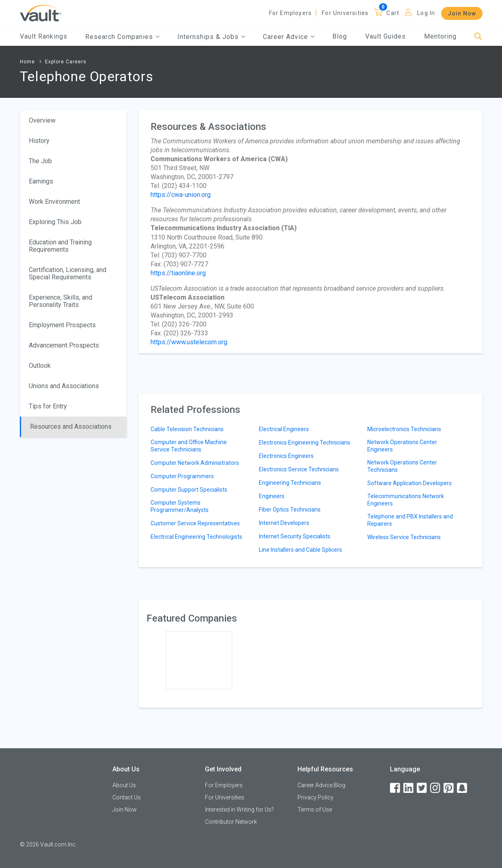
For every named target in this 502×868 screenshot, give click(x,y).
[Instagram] (436, 788)
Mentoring (440, 36)
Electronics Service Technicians (299, 469)
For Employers (291, 13)
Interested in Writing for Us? (239, 810)
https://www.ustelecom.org (189, 342)
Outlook (40, 366)
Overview (42, 120)
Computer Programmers (182, 476)
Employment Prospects (62, 325)
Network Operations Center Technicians (402, 466)
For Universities (345, 13)
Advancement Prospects (64, 345)
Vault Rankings (44, 36)
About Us (124, 785)
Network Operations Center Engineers (402, 446)
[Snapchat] (463, 788)
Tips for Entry (48, 406)
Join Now (462, 13)
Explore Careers (66, 62)
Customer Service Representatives (195, 523)
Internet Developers (284, 523)
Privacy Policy (316, 797)
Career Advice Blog (321, 785)
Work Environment (54, 202)
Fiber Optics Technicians (290, 510)
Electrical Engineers (284, 429)
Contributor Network (231, 822)
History (39, 141)
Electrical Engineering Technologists (196, 537)
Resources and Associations (71, 426)
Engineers (272, 496)
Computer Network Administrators (195, 463)
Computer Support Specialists (189, 490)
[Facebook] (396, 788)
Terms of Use (315, 810)
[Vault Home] (41, 13)
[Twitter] (422, 788)
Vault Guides (386, 36)
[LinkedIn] (409, 788)
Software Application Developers (409, 483)
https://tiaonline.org (178, 273)
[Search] (478, 37)
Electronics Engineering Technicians (305, 443)
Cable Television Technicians (187, 429)
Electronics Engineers (286, 456)
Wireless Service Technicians (404, 537)
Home (27, 62)
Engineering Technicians (290, 483)
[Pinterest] (449, 788)
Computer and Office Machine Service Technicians (189, 446)
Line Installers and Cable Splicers (301, 550)
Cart (393, 13)
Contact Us (127, 797)
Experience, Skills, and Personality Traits (60, 301)
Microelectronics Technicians (404, 429)
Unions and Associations (64, 386)
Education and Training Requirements (60, 246)
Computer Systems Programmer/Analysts (180, 506)
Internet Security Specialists (295, 536)
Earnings (41, 181)
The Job (40, 161)
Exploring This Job (55, 222)
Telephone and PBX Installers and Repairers (410, 520)
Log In (426, 13)
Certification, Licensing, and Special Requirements (68, 273)
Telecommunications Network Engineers (406, 500)
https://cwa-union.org (181, 195)
